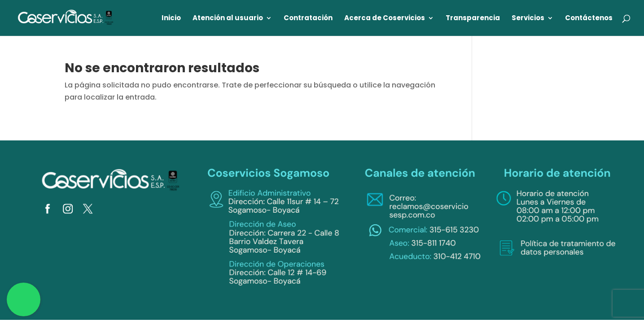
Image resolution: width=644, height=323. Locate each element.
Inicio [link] (171, 19)
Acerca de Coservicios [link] (385, 19)
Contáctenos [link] (589, 19)
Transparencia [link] (473, 19)
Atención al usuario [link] (228, 19)
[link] (66, 17)
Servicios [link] (528, 19)
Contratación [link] (308, 19)
